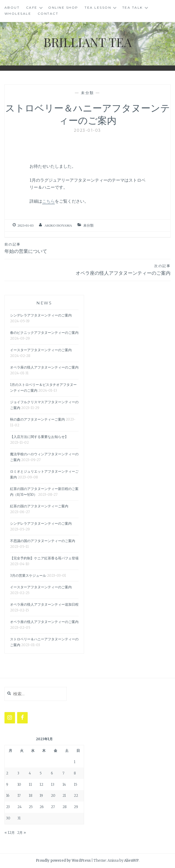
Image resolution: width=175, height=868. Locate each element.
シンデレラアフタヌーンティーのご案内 (41, 315)
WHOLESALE (18, 14)
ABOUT (12, 7)
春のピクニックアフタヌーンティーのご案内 (44, 333)
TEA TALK (133, 7)
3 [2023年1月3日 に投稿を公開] (18, 773)
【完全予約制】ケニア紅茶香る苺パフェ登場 (44, 558)
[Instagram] (10, 718)
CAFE (32, 7)
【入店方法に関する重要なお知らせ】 (39, 437)
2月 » (21, 833)
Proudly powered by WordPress (63, 861)
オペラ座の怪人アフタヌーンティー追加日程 (44, 604)
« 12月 (10, 833)
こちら (48, 201)
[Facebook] (22, 718)
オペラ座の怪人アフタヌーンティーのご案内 (88, 269)
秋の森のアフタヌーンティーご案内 (37, 419)
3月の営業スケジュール (28, 576)
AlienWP (131, 861)
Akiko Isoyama (58, 225)
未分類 (87, 93)
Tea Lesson (98, 7)
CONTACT (48, 14)
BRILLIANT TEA (87, 42)
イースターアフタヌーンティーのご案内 (41, 350)
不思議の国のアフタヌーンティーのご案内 (43, 541)
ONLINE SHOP (63, 7)
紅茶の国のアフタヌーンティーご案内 (39, 506)
